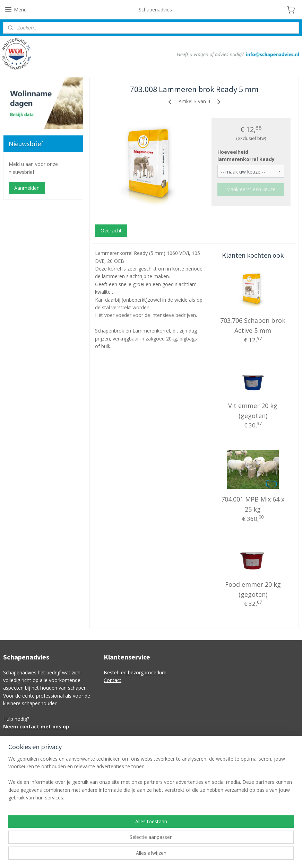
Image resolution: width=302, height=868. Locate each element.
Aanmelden (27, 188)
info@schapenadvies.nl (129, 757)
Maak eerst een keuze (251, 189)
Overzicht (111, 231)
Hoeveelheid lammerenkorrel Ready (246, 156)
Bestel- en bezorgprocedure (135, 672)
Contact (113, 680)
